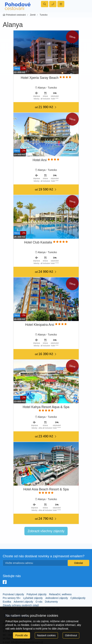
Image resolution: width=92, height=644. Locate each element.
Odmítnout (71, 635)
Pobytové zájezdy (37, 594)
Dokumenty (51, 602)
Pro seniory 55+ (12, 598)
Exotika (7, 602)
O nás (39, 602)
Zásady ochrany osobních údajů (21, 605)
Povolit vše (21, 635)
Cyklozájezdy (78, 598)
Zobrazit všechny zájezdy (46, 531)
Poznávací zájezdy (13, 594)
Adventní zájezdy (23, 602)
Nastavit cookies (46, 635)
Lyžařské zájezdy (33, 598)
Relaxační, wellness (60, 594)
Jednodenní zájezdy (57, 598)
